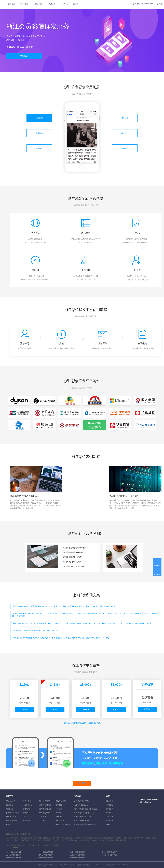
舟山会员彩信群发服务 (14, 858)
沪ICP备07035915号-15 (66, 865)
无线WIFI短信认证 (81, 805)
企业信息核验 (44, 813)
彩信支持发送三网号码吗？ (74, 566)
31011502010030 (120, 865)
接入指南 (110, 801)
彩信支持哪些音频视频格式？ (75, 552)
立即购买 (24, 710)
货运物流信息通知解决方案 (85, 824)
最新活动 (11, 4)
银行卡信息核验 (45, 809)
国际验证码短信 (12, 813)
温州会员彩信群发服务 (78, 852)
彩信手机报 (27, 801)
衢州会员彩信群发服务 (110, 855)
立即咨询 (24, 56)
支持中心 (64, 4)
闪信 (8, 824)
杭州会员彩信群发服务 (14, 852)
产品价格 (52, 4)
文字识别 (43, 820)
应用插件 (110, 813)
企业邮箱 (59, 813)
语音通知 (26, 809)
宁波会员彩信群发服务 (46, 852)
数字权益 (59, 805)
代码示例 (110, 809)
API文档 (109, 805)
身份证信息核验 (45, 801)
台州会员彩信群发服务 (46, 858)
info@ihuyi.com (150, 802)
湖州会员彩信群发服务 (14, 855)
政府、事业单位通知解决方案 (85, 809)
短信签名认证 (28, 817)
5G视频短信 (27, 805)
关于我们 (77, 4)
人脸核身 (43, 817)
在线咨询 (157, 565)
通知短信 (10, 805)
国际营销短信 (12, 820)
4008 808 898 (147, 4)
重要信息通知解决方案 (83, 817)
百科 (108, 824)
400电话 (59, 809)
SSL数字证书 (61, 801)
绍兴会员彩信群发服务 (46, 855)
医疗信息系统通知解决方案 (85, 813)
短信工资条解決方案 (82, 820)
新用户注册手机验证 (82, 801)
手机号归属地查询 (63, 824)
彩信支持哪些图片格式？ (73, 557)
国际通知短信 (12, 817)
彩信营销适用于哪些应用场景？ (76, 548)
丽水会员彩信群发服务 (78, 858)
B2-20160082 (98, 865)
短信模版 (110, 820)
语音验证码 (27, 813)
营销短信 (10, 809)
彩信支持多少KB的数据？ (73, 562)
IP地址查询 (60, 820)
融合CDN (59, 817)
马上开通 (82, 783)
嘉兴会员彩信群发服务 (110, 852)
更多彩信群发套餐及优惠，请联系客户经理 (82, 723)
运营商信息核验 (45, 805)
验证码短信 (11, 801)
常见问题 (110, 817)
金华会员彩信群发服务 (78, 855)
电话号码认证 (28, 820)
